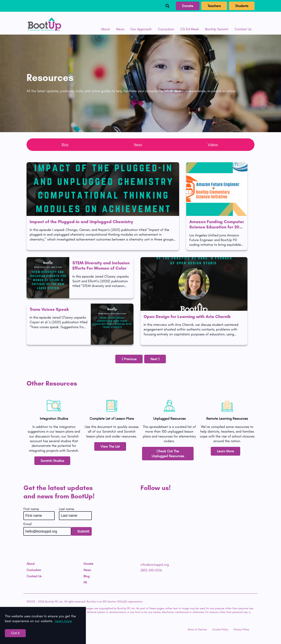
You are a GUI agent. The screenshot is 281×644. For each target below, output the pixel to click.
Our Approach (141, 29)
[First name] (39, 516)
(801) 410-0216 (151, 570)
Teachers (214, 6)
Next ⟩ (155, 359)
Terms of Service (197, 629)
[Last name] (75, 516)
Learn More (225, 451)
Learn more (63, 621)
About (105, 29)
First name (31, 509)
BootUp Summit (217, 29)
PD (85, 583)
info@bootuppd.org (155, 565)
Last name (67, 509)
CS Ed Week (190, 29)
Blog (65, 144)
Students (242, 6)
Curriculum (166, 29)
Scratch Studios (52, 461)
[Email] (47, 531)
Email (28, 524)
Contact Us (243, 29)
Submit (83, 531)
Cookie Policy (220, 629)
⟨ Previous (129, 359)
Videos (213, 144)
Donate (188, 6)
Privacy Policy (241, 629)
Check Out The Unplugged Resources (168, 453)
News (120, 29)
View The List (110, 446)
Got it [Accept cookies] (15, 633)
